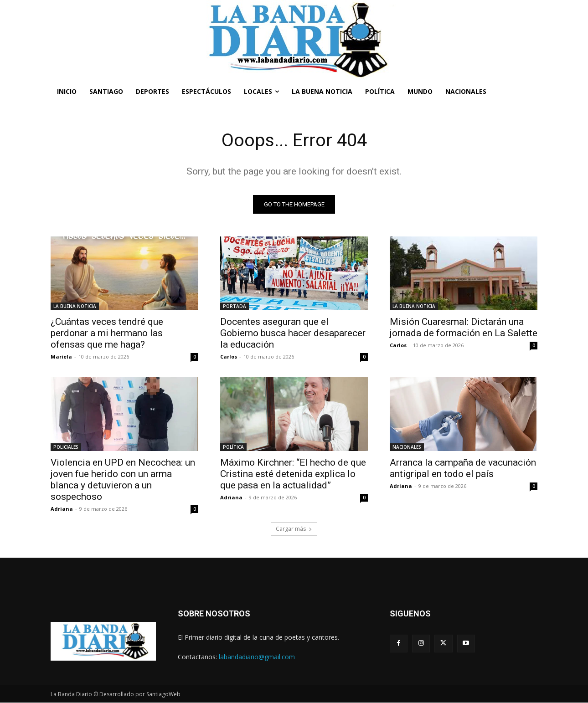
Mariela (61, 357)
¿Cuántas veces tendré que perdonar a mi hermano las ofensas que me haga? (107, 333)
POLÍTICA (233, 447)
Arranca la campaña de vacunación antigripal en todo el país (463, 468)
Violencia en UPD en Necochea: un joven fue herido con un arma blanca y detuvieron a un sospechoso (123, 480)
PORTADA (235, 306)
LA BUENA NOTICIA (75, 306)
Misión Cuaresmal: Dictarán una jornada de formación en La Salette (464, 327)
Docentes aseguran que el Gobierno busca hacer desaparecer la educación (293, 333)
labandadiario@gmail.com (257, 657)
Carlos (229, 357)
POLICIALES (66, 447)
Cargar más (294, 529)
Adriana (62, 509)
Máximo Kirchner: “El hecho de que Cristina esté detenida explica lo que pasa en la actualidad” (293, 474)
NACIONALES (407, 447)
